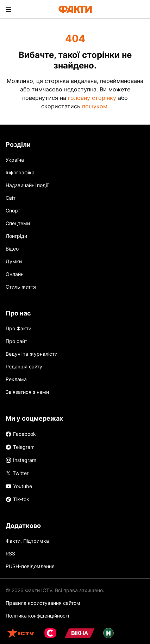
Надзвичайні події (27, 185)
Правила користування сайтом (43, 603)
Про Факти (18, 328)
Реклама (16, 379)
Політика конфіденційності (37, 616)
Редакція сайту (24, 366)
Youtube (19, 486)
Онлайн (15, 274)
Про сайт (16, 341)
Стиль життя (21, 287)
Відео (12, 249)
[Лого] (75, 9)
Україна (15, 160)
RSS (10, 553)
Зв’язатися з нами (27, 392)
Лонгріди (16, 236)
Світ (11, 198)
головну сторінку (92, 98)
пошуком (95, 106)
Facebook (21, 434)
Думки (14, 261)
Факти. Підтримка (27, 541)
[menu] (8, 9)
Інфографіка (20, 172)
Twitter (17, 473)
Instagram (21, 460)
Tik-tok (17, 499)
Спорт (13, 210)
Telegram (20, 447)
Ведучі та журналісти (32, 354)
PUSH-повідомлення (30, 566)
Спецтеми (18, 223)
